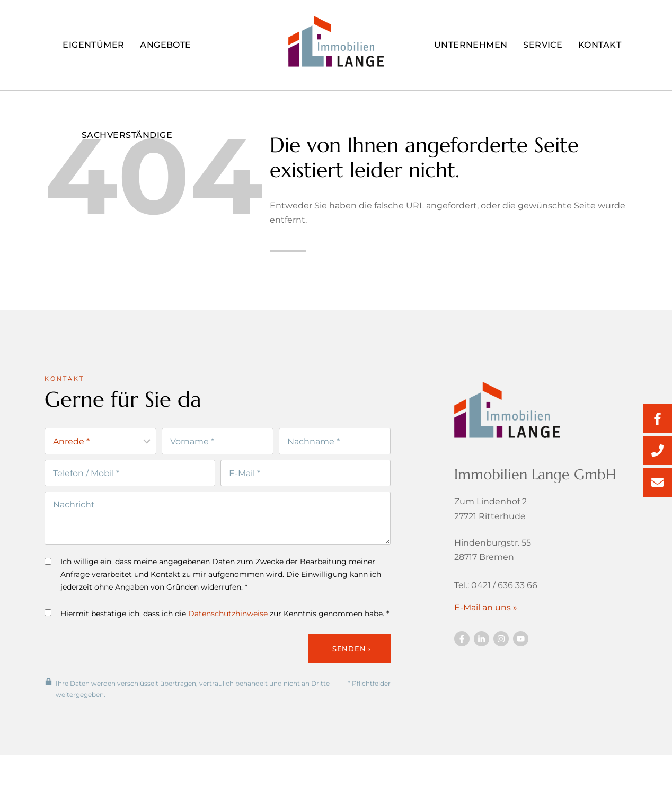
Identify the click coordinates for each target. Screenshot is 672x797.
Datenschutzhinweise (228, 618)
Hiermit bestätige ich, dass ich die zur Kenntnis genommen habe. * (217, 618)
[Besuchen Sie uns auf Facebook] (462, 642)
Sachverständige (127, 135)
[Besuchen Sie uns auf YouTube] (521, 642)
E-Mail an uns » (486, 611)
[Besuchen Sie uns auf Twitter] (481, 642)
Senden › (352, 653)
